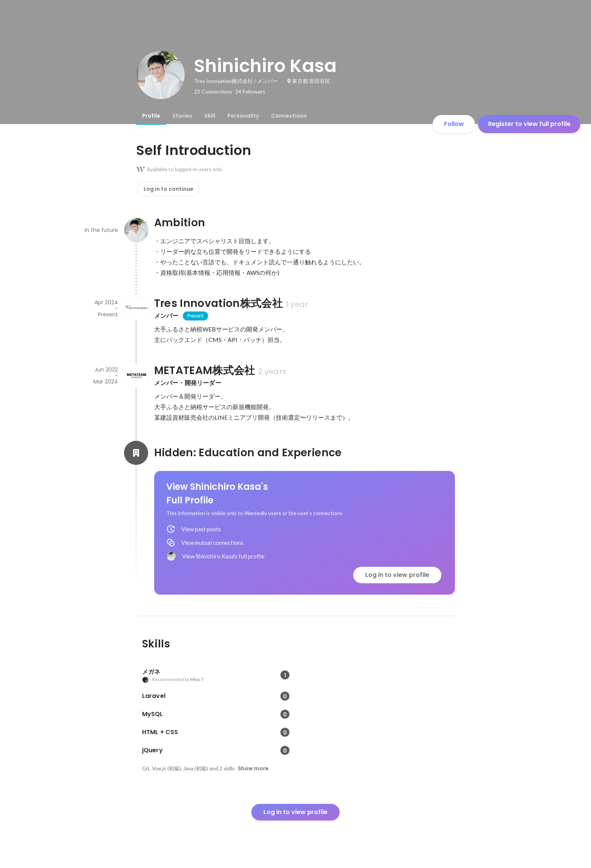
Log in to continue (168, 189)
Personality (243, 116)
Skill (210, 116)
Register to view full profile (529, 124)
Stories (182, 116)
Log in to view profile (397, 575)
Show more (253, 768)
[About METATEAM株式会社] (136, 376)
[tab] (151, 116)
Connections (289, 116)
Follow (454, 124)
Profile (151, 116)
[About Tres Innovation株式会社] (136, 308)
